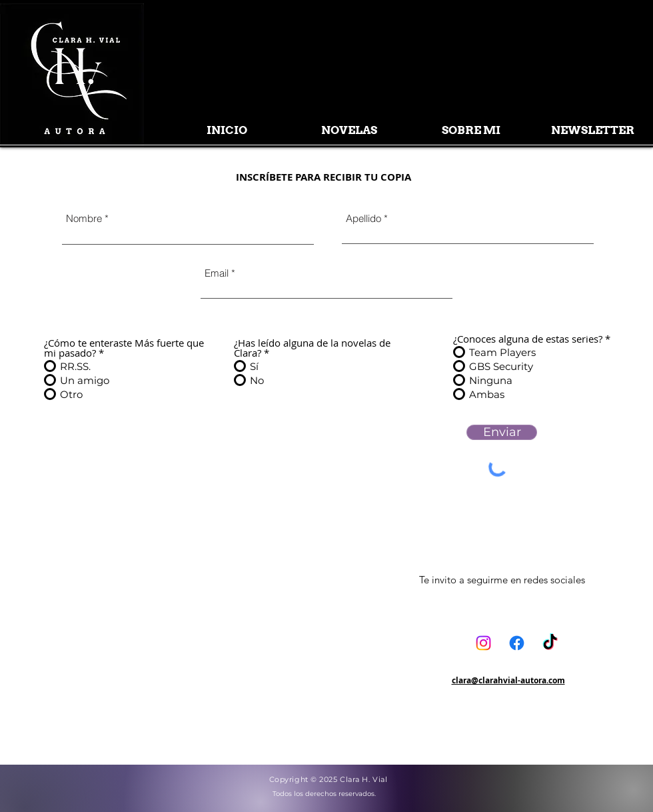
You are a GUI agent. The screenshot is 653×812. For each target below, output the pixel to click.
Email (217, 273)
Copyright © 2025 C (308, 779)
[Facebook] (517, 643)
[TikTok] (550, 643)
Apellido (363, 218)
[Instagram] (483, 643)
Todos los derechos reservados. (324, 794)
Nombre (84, 218)
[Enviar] (502, 432)
